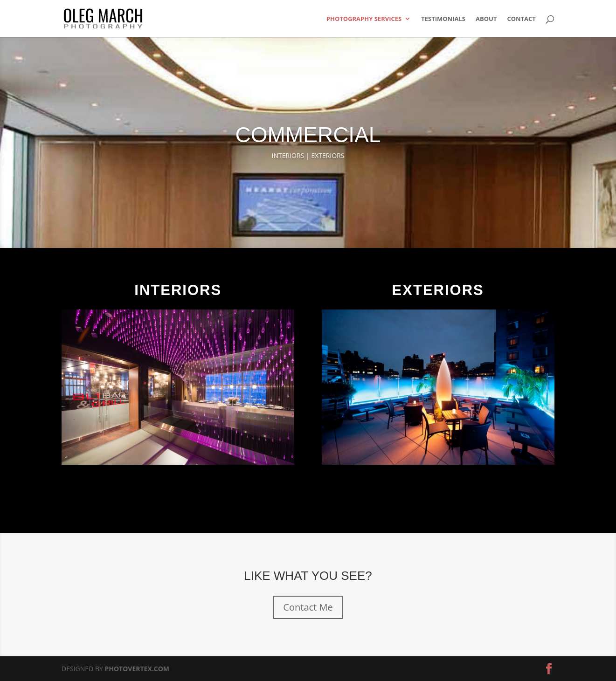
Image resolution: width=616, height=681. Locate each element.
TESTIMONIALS (443, 19)
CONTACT (521, 19)
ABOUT (486, 19)
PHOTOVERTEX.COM (137, 669)
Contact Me (308, 607)
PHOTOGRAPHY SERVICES (364, 19)
